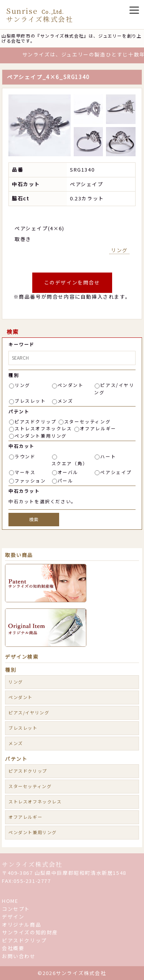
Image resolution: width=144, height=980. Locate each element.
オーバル (68, 472)
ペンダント (71, 385)
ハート (108, 456)
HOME (10, 901)
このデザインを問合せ (72, 282)
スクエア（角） (70, 463)
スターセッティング (87, 421)
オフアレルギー (98, 428)
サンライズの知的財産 (30, 932)
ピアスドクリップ (36, 421)
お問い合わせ (19, 956)
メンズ (65, 401)
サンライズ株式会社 (32, 864)
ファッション (30, 481)
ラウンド (25, 456)
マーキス (25, 472)
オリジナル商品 (22, 925)
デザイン (13, 916)
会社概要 (13, 948)
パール (65, 481)
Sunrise (40, 15)
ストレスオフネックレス (43, 428)
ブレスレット (30, 401)
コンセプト (16, 909)
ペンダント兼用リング (41, 436)
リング (119, 250)
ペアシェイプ (116, 472)
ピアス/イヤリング (29, 712)
